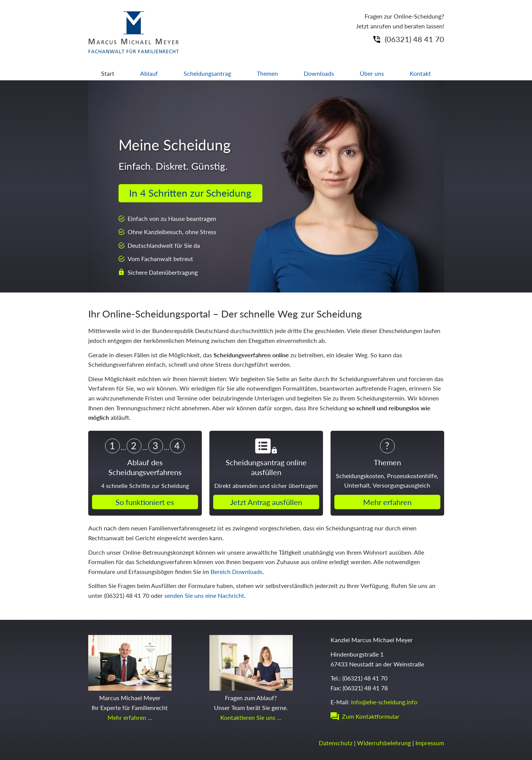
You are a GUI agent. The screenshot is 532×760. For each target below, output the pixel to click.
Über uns (372, 73)
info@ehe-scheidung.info (384, 702)
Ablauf (149, 73)
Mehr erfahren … (130, 717)
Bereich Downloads (236, 572)
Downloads (319, 73)
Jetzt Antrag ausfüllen (266, 502)
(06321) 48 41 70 (414, 39)
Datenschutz (336, 743)
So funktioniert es (145, 502)
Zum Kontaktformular (371, 716)
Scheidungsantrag (207, 73)
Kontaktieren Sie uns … (251, 717)
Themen (267, 73)
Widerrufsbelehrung (384, 743)
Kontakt (420, 73)
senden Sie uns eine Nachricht (204, 595)
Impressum (430, 743)
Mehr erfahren (387, 502)
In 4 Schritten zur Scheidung (190, 193)
